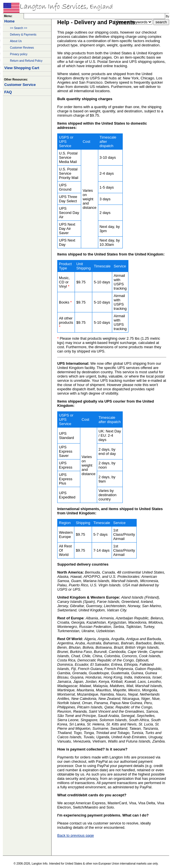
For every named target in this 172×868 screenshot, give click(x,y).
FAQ (8, 92)
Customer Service (20, 85)
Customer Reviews (22, 48)
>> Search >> (19, 28)
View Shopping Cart (22, 68)
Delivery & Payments (23, 35)
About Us (16, 41)
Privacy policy (19, 54)
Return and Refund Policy (26, 61)
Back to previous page (76, 835)
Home (9, 21)
